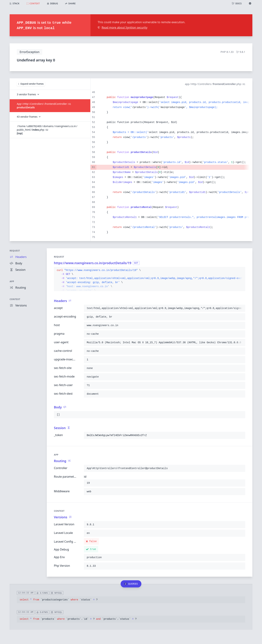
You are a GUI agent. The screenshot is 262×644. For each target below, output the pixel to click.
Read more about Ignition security (122, 27)
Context (15, 299)
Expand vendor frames (31, 84)
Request (15, 251)
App (12, 281)
